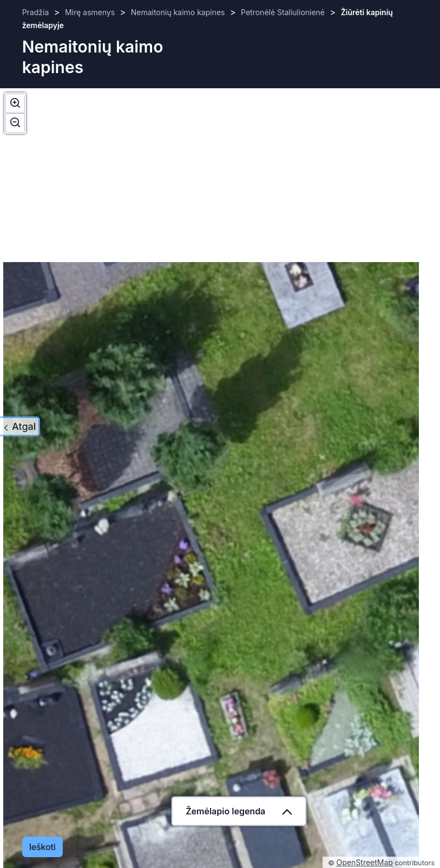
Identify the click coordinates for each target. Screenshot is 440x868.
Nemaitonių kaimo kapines (178, 12)
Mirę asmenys (90, 12)
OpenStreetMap (365, 862)
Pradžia (36, 12)
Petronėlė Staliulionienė (283, 12)
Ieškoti (42, 847)
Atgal (24, 426)
